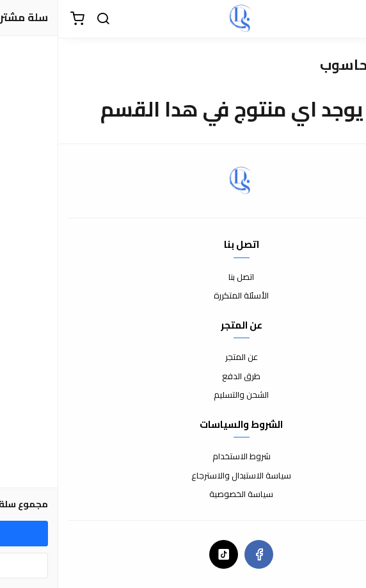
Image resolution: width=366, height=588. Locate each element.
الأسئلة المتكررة (183, 296)
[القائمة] (347, 19)
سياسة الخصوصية (183, 494)
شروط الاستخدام (183, 457)
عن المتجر (183, 357)
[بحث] (45, 19)
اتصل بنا (183, 277)
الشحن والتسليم (183, 395)
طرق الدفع (183, 377)
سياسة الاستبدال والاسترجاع (183, 476)
